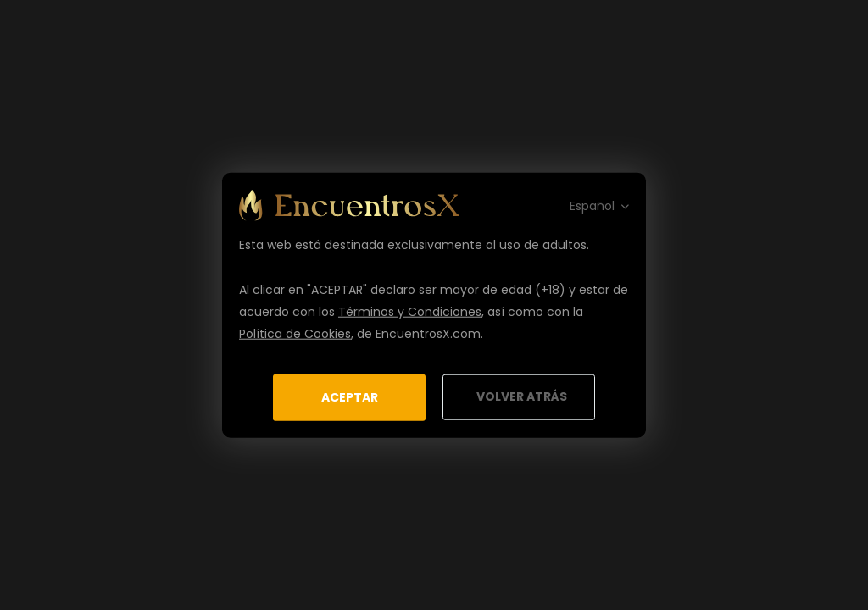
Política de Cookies (295, 333)
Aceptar (350, 396)
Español (592, 205)
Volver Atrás (522, 396)
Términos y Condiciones (410, 311)
